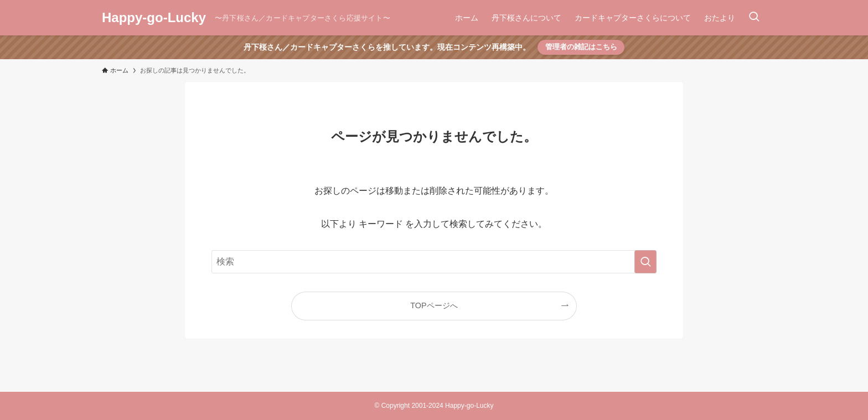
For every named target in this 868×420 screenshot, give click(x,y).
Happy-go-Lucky (154, 18)
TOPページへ (434, 305)
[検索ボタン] (754, 18)
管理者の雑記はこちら (581, 47)
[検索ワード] (434, 262)
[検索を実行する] (645, 262)
